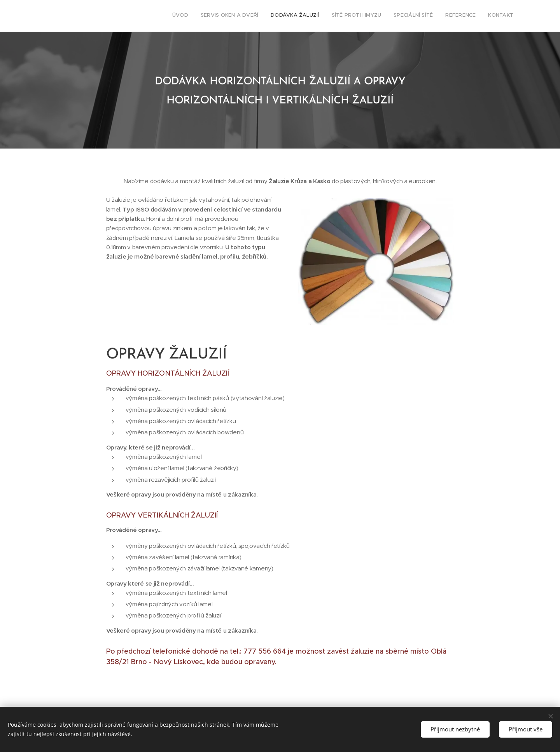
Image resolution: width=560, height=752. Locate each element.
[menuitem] (441, 16)
